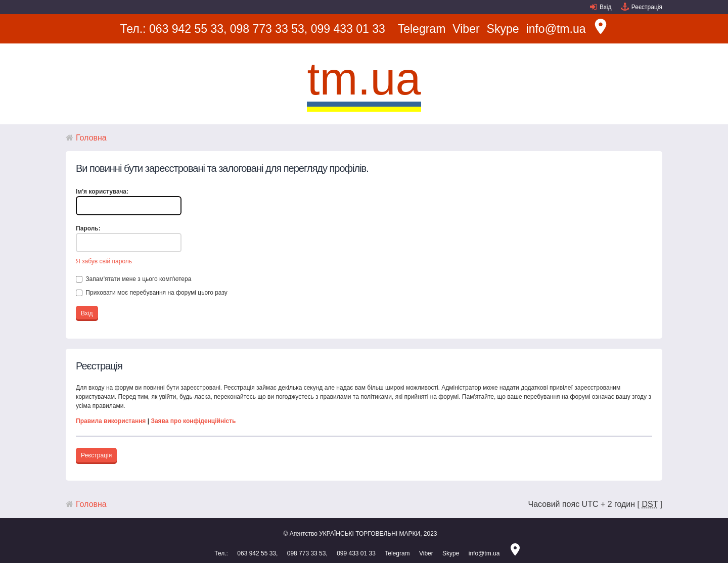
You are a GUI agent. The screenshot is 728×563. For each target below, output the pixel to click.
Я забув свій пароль (104, 261)
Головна (91, 138)
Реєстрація (647, 7)
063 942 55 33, (188, 29)
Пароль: (88, 228)
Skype (503, 29)
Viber (466, 29)
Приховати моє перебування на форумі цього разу (152, 293)
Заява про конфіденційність (193, 421)
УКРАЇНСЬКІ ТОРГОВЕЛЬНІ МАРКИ (370, 534)
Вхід (606, 7)
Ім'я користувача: (102, 192)
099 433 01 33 (348, 29)
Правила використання (111, 421)
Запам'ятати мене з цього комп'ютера (133, 279)
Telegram (422, 29)
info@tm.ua (556, 29)
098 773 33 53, (269, 29)
